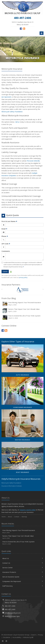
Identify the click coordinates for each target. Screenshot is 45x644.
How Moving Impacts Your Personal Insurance (23, 304)
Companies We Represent (22, 581)
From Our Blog (9, 298)
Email (4, 229)
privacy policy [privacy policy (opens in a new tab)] (23, 277)
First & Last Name (9, 221)
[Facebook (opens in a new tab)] (21, 29)
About (10, 517)
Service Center (22, 568)
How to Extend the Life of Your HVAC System (23, 317)
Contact (17, 517)
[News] (24, 29)
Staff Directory (22, 586)
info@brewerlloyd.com (13, 613)
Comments (6, 251)
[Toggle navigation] (42, 33)
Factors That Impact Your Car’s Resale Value (23, 311)
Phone (5, 236)
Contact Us (22, 563)
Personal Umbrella (33, 161)
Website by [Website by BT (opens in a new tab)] (28, 637)
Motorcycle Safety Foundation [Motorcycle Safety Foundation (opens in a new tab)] (12, 112)
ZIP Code (6, 244)
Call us (17, 122)
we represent (6, 97)
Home (4, 517)
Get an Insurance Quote (22, 577)
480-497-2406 (10, 606)
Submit (5, 271)
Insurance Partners (11, 285)
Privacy (40, 635)
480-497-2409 (10, 609)
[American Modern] (23, 290)
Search (33, 635)
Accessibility (17, 637)
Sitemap (24, 517)
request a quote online (28, 510)
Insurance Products (22, 572)
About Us (22, 558)
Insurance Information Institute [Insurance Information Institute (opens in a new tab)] (12, 486)
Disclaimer (7, 637)
